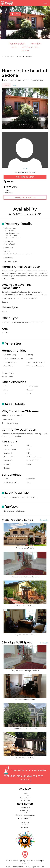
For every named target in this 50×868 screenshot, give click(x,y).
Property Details (17, 44)
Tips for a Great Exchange (25, 815)
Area (15, 47)
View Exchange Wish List (25, 197)
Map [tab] (15, 85)
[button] (5, 108)
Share (16, 14)
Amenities (36, 44)
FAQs (25, 813)
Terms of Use (25, 800)
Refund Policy (25, 810)
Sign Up (25, 780)
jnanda (25, 169)
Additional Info (30, 47)
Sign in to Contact (25, 177)
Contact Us (25, 795)
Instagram (25, 827)
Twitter (25, 825)
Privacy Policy (25, 798)
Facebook (25, 822)
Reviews (25, 51)
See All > (44, 520)
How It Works (25, 808)
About (25, 793)
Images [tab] (6, 85)
